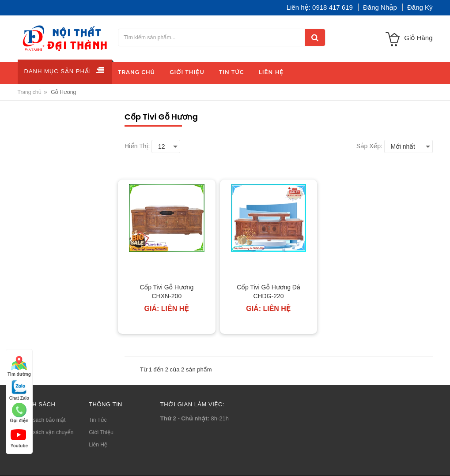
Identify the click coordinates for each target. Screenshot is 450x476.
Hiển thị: (137, 146)
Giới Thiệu (101, 432)
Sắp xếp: (369, 146)
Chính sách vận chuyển (46, 432)
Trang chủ (30, 92)
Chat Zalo (19, 390)
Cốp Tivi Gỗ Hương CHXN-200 (166, 292)
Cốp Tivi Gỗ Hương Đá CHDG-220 (268, 292)
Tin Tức (98, 420)
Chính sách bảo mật (42, 420)
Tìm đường (19, 366)
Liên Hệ (98, 445)
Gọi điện (19, 413)
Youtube (19, 437)
